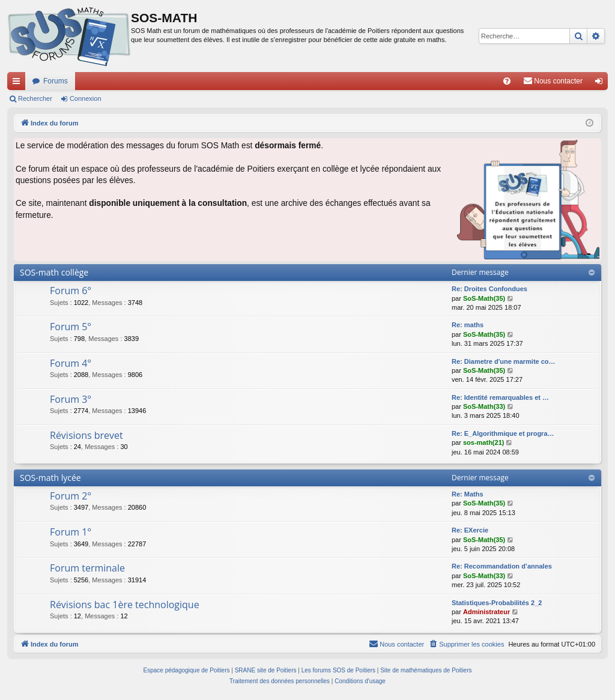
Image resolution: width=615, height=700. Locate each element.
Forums (56, 81)
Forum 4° (71, 363)
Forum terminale (87, 568)
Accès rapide (19, 83)
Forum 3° (71, 399)
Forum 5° (71, 327)
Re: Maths (468, 494)
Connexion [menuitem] (601, 83)
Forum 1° (71, 532)
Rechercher (35, 98)
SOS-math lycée (50, 478)
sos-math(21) (483, 442)
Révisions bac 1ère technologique (125, 605)
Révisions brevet (86, 435)
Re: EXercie (470, 530)
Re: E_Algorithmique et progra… (503, 433)
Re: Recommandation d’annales (502, 566)
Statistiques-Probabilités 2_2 (497, 603)
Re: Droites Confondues (489, 289)
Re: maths (468, 325)
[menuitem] (507, 81)
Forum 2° (71, 496)
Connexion (86, 98)
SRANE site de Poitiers (266, 670)
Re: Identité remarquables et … (500, 397)
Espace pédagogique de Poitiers (187, 670)
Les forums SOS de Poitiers (338, 670)
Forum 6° (71, 291)
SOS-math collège (54, 272)
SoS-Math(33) (484, 406)
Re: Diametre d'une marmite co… (504, 361)
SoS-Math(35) (484, 298)
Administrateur (486, 612)
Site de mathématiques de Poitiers (426, 670)
